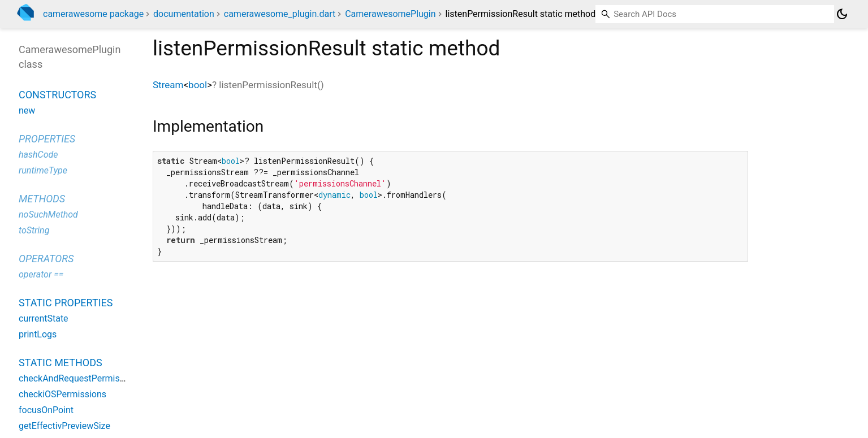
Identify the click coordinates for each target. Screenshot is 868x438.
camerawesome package (93, 14)
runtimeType (43, 170)
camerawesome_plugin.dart (280, 14)
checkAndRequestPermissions (80, 378)
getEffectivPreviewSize (64, 426)
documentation (184, 14)
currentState (44, 318)
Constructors (57, 95)
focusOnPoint (46, 410)
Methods (42, 199)
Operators (46, 259)
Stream (168, 85)
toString (34, 230)
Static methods (61, 363)
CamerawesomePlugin (390, 14)
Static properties (66, 303)
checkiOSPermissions (62, 394)
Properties (47, 139)
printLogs (38, 334)
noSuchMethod (48, 214)
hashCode (38, 155)
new (27, 110)
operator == (41, 274)
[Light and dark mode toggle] (842, 14)
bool (198, 85)
